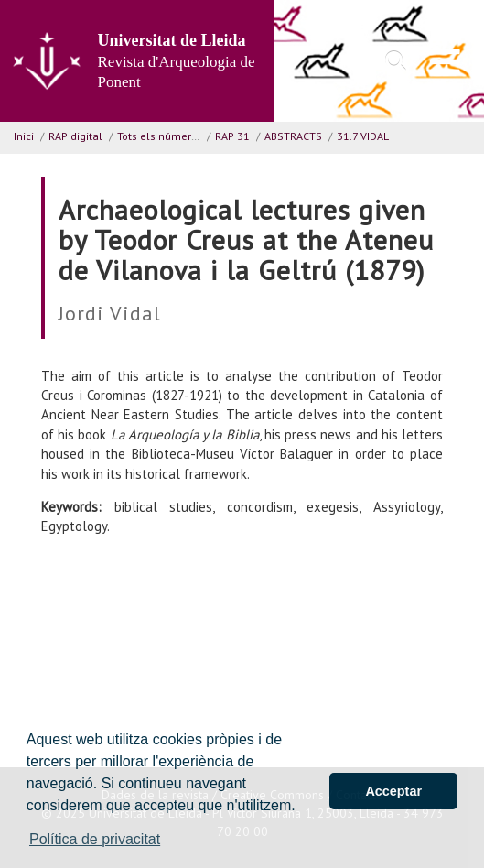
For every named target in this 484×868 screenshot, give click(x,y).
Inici (24, 136)
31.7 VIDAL (363, 136)
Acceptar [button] (393, 791)
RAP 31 (232, 136)
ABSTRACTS (293, 136)
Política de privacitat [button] (95, 839)
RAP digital (75, 136)
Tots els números (160, 136)
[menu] (445, 61)
